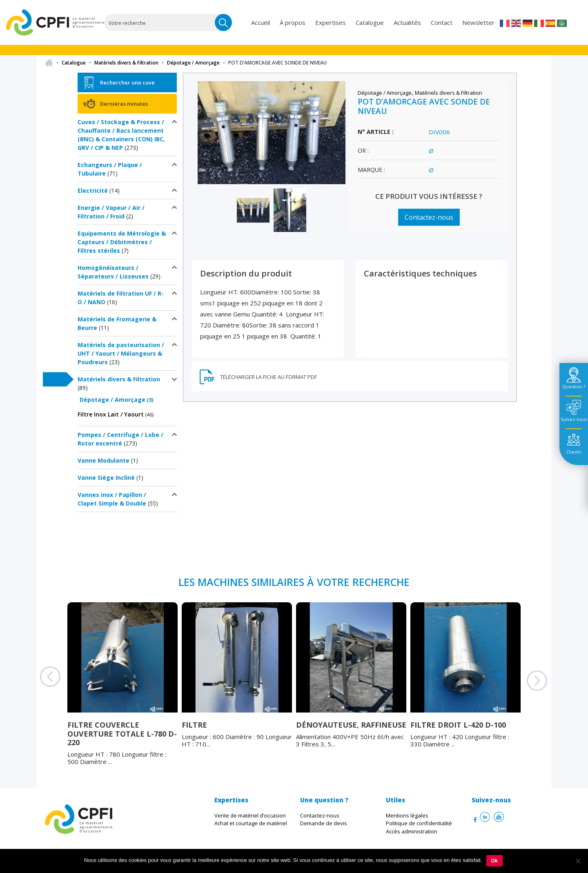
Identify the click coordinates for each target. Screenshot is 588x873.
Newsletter (478, 22)
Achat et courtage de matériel (251, 823)
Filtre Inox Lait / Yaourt (111, 414)
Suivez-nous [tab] (574, 419)
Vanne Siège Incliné (106, 478)
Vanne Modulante (104, 460)
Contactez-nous (429, 217)
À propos (293, 22)
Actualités (407, 22)
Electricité (93, 190)
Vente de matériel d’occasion (250, 815)
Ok (494, 861)
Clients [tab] (574, 452)
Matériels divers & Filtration (126, 63)
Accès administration (412, 831)
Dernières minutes (124, 104)
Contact (442, 22)
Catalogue (370, 22)
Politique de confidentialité (419, 823)
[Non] (578, 861)
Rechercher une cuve (127, 82)
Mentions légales (407, 815)
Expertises (331, 22)
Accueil (261, 22)
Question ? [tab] (574, 386)
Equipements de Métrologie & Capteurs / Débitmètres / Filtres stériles (122, 242)
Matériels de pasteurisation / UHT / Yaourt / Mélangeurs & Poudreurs (121, 353)
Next (527, 691)
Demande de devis (324, 823)
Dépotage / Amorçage (193, 63)
